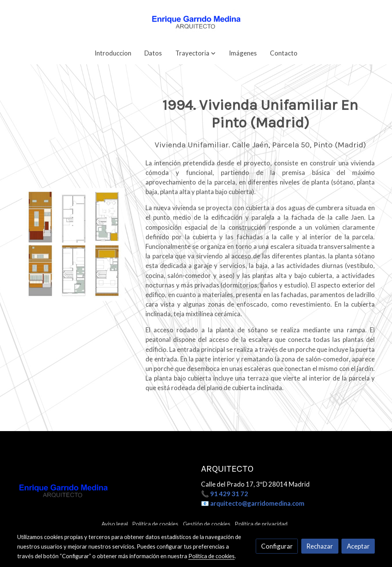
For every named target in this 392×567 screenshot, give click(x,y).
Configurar (277, 546)
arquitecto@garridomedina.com (257, 503)
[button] (195, 53)
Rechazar (320, 546)
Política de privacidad (261, 524)
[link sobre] (104, 491)
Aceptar (358, 546)
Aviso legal (115, 524)
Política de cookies (155, 524)
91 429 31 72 (229, 494)
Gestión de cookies (207, 524)
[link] (196, 21)
